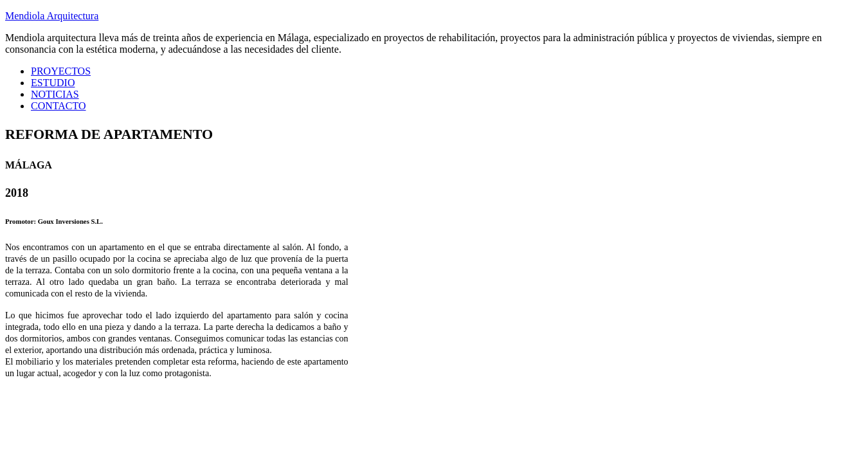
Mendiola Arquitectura (52, 16)
